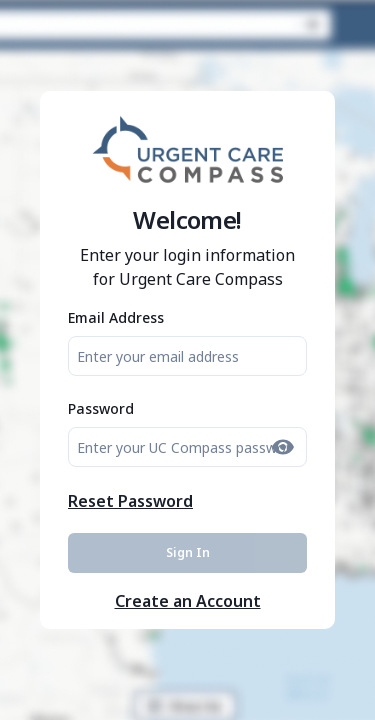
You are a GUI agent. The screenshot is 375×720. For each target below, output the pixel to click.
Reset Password (130, 501)
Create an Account (188, 601)
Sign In (188, 552)
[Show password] (283, 447)
